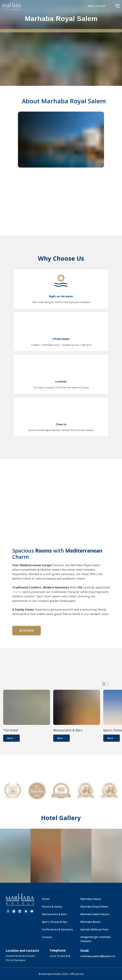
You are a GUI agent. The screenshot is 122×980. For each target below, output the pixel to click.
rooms (17, 592)
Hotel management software (23, 31)
